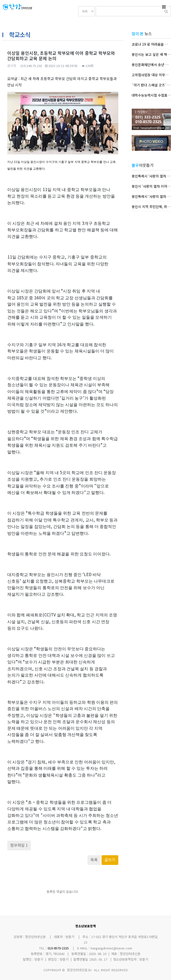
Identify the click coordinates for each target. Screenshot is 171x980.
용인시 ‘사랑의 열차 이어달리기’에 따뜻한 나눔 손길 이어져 (151, 186)
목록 (94, 860)
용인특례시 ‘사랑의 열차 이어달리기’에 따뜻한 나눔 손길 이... (151, 176)
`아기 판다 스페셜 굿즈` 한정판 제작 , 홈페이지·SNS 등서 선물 (151, 85)
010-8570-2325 (58, 948)
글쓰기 (110, 860)
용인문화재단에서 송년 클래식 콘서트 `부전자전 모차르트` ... (151, 65)
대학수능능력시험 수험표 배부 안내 (151, 95)
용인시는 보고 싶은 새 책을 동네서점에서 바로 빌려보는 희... (151, 54)
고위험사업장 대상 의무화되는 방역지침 (151, 75)
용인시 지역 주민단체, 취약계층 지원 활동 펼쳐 (151, 207)
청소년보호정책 (85, 926)
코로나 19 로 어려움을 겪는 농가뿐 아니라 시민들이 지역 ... (151, 44)
